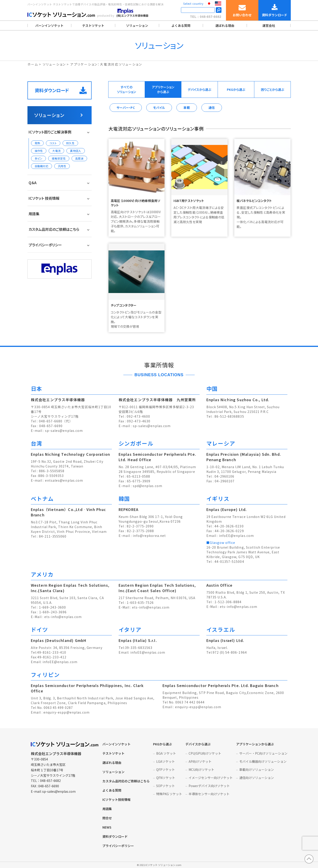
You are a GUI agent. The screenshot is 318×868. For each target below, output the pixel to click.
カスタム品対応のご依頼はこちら (54, 229)
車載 (187, 108)
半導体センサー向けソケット (209, 794)
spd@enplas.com (148, 486)
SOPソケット (166, 786)
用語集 (34, 214)
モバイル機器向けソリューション (263, 761)
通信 (212, 108)
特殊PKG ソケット (169, 794)
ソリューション (137, 25)
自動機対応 (42, 166)
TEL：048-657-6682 (206, 17)
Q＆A (33, 183)
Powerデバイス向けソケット (209, 786)
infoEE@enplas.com (236, 536)
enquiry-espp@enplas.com (67, 712)
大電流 (56, 151)
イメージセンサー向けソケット (211, 778)
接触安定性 (59, 158)
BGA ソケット (166, 753)
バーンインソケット (49, 25)
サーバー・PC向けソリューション (263, 753)
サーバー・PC (126, 108)
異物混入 (76, 151)
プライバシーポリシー (45, 245)
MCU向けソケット (201, 770)
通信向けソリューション (257, 778)
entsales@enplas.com (64, 480)
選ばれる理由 (225, 25)
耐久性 (70, 143)
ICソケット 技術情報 (44, 198)
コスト (53, 143)
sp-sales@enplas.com (64, 431)
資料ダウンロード (61, 90)
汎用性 (62, 166)
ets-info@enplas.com (63, 617)
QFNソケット (166, 778)
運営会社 (269, 25)
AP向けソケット (200, 761)
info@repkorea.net (149, 536)
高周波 (79, 158)
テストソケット (93, 25)
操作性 (39, 151)
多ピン (39, 158)
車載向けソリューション (257, 770)
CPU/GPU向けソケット (205, 753)
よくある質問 (181, 25)
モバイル (159, 108)
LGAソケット (166, 761)
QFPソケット (166, 770)
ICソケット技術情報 (116, 799)
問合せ (107, 818)
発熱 (37, 143)
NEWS (107, 827)
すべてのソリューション (126, 89)
